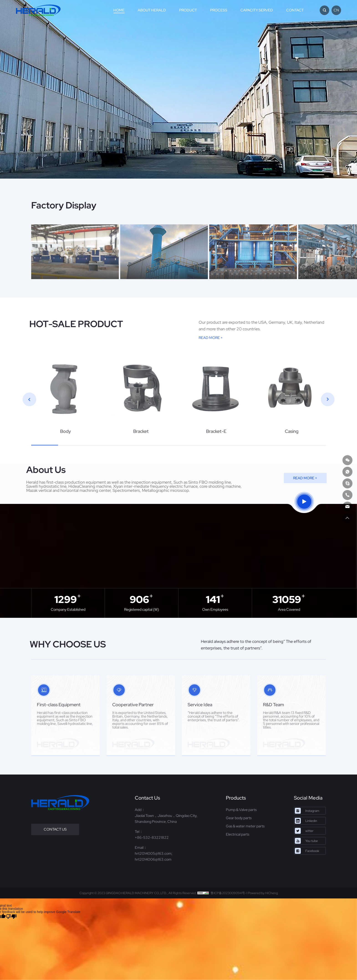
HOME (119, 10)
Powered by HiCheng (263, 893)
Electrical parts (238, 834)
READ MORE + (285, 338)
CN (336, 10)
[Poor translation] (11, 916)
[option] (178, 89)
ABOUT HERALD (152, 10)
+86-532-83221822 (152, 838)
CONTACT (295, 10)
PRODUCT (188, 10)
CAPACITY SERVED (257, 10)
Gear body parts (239, 818)
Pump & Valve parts (241, 810)
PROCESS (219, 10)
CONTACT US (55, 829)
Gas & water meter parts (245, 826)
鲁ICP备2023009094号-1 (229, 893)
